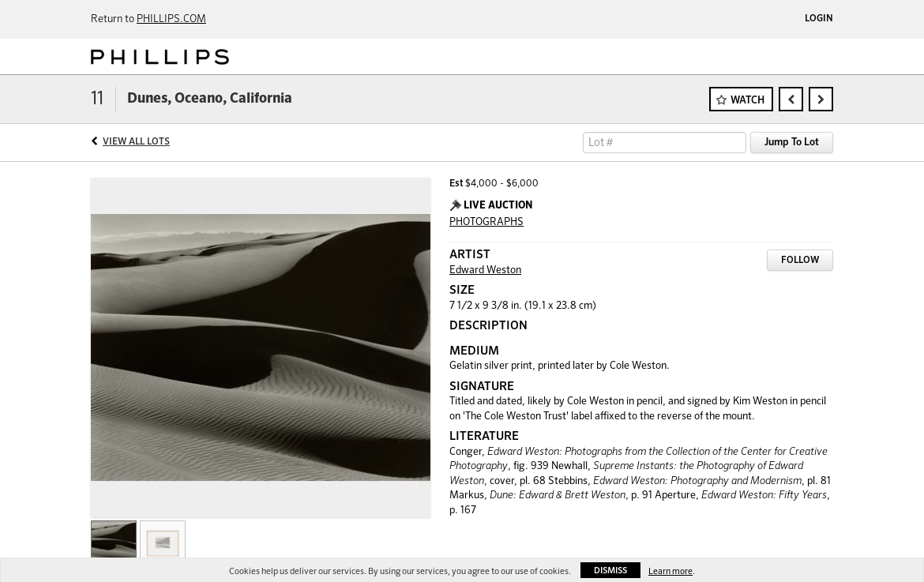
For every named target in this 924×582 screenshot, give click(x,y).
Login (819, 19)
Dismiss (610, 571)
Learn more (670, 571)
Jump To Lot (792, 143)
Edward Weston (485, 270)
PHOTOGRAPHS (486, 222)
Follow (800, 261)
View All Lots (136, 142)
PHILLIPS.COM (171, 19)
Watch (747, 101)
